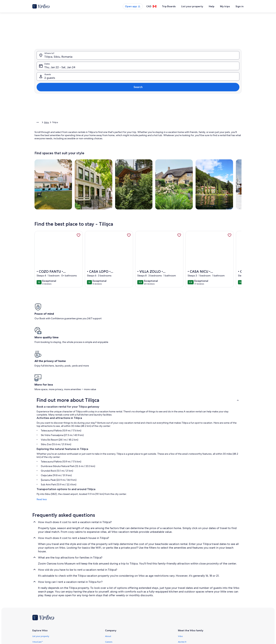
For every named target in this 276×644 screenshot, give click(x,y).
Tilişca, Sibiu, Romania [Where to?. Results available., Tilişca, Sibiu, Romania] (58, 74)
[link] (79, 241)
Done (206, 122)
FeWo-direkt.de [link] (186, 585)
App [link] (34, 602)
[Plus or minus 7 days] (162, 111)
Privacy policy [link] (112, 608)
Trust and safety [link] (40, 585)
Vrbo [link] (180, 574)
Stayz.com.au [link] (184, 597)
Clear (193, 122)
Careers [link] (109, 580)
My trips (225, 6)
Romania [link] (66, 123)
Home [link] (37, 123)
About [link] (108, 574)
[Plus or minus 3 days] (149, 111)
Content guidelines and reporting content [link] (125, 619)
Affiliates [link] (109, 585)
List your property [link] (41, 574)
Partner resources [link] (41, 591)
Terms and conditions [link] (115, 602)
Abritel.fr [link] (182, 580)
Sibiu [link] (76, 123)
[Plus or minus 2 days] (135, 111)
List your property (192, 6)
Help (212, 6)
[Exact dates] (108, 111)
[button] (135, 70)
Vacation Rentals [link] (51, 123)
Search (232, 73)
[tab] (128, 32)
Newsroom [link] (110, 591)
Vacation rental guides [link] (43, 597)
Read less (40, 437)
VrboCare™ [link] (38, 580)
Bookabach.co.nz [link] (186, 591)
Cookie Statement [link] (114, 614)
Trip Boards (169, 6)
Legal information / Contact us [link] (119, 597)
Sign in (240, 6)
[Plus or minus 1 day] (122, 111)
